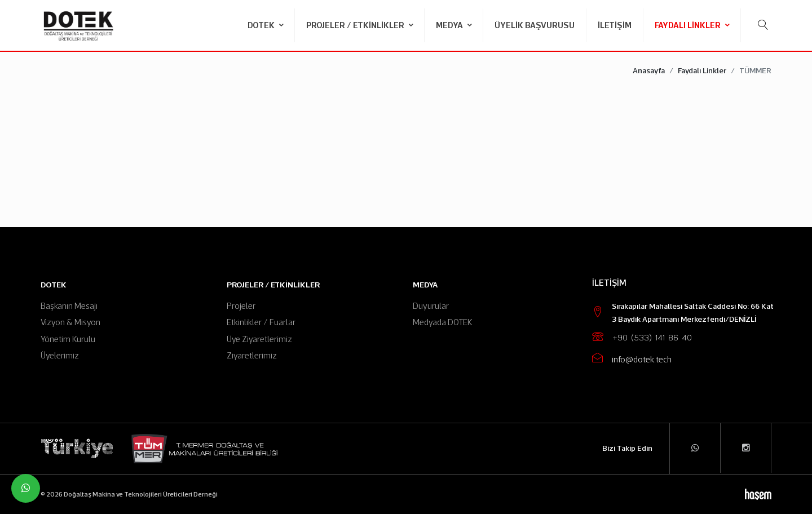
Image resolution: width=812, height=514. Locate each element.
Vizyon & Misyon (70, 322)
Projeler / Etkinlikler (356, 25)
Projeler (241, 306)
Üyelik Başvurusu (535, 25)
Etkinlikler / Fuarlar (261, 322)
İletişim (615, 25)
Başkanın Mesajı (69, 306)
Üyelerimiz (60, 355)
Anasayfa (649, 70)
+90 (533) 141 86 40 (652, 338)
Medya (450, 25)
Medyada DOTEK (443, 322)
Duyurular (431, 306)
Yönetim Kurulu (68, 339)
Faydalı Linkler (689, 25)
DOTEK (262, 25)
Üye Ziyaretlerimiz (259, 339)
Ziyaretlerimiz (252, 355)
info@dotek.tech (642, 359)
